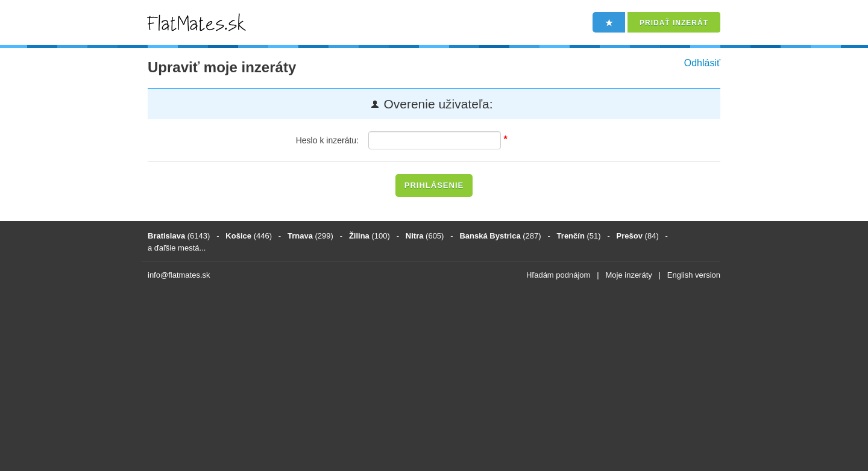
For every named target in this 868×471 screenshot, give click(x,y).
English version (694, 275)
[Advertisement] (434, 378)
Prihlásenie (434, 185)
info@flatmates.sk (179, 275)
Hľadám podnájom (558, 275)
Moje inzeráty (628, 275)
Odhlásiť (702, 63)
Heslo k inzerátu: (327, 140)
